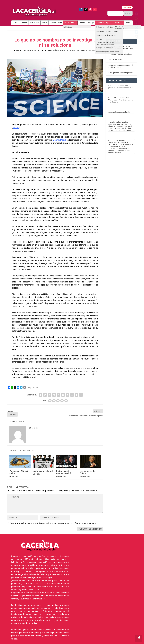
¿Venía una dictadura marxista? (121, 88)
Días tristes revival (115, 59)
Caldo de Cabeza (56, 23)
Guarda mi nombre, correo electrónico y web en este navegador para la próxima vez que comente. (53, 523)
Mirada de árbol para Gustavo (120, 54)
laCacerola (32, 50)
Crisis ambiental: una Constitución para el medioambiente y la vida (121, 128)
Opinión (44, 23)
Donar (127, 23)
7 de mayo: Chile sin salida (19, 472)
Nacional (24, 23)
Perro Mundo (34, 23)
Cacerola (118, 23)
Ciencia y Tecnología (86, 23)
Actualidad (55, 50)
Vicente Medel (59, 140)
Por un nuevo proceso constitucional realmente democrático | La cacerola (118, 142)
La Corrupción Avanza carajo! (64, 472)
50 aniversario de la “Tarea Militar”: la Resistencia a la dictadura (120, 100)
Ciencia (79, 50)
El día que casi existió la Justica (120, 73)
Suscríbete (127, 7)
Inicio (17, 23)
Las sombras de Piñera (87, 472)
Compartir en (32, 388)
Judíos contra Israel (43, 471)
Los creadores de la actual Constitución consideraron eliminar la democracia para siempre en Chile (121, 149)
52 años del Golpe (104, 23)
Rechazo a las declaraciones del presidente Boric (120, 66)
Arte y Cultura (70, 23)
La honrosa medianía (121, 112)
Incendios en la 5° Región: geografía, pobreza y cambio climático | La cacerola (119, 124)
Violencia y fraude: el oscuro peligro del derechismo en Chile (120, 47)
